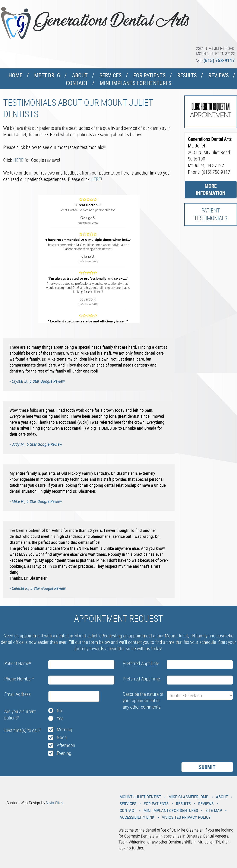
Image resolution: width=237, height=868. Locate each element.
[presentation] (155, 722)
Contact (77, 83)
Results (187, 75)
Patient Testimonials (211, 214)
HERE (18, 160)
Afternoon (66, 745)
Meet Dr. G (47, 75)
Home (15, 75)
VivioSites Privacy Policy (186, 817)
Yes (60, 718)
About (80, 75)
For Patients (149, 75)
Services (110, 75)
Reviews (219, 75)
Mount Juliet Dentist (140, 797)
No (59, 710)
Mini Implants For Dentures (135, 83)
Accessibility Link (137, 817)
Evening (64, 753)
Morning (64, 729)
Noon (62, 737)
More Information (211, 189)
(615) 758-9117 (219, 60)
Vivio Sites (55, 803)
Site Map (214, 810)
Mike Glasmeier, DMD (188, 797)
